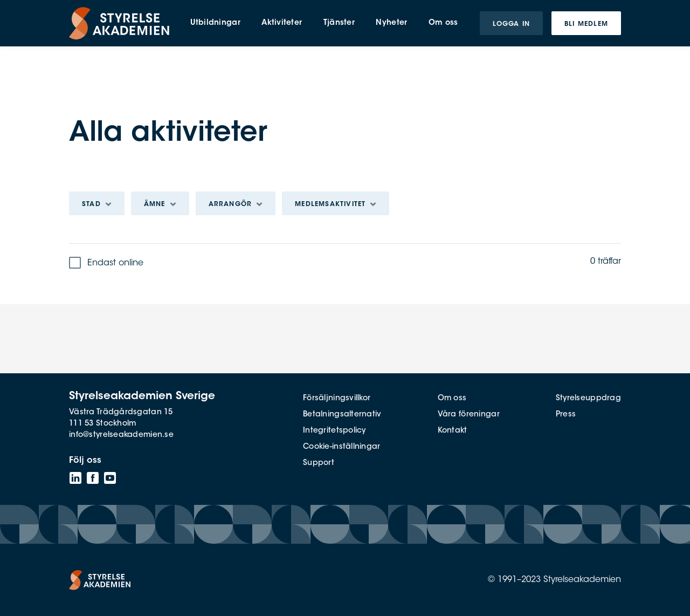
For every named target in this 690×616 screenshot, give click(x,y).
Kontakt (453, 431)
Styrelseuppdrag (588, 399)
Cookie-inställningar (342, 447)
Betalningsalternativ (342, 415)
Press (566, 415)
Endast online (115, 263)
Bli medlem (586, 24)
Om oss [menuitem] (443, 23)
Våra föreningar (469, 415)
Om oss (452, 399)
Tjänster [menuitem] (339, 23)
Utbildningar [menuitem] (215, 23)
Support (319, 463)
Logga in (511, 24)
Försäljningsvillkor (337, 399)
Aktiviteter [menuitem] (282, 23)
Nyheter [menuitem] (391, 23)
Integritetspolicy (334, 431)
